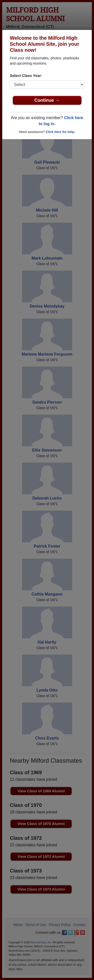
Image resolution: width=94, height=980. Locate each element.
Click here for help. (60, 132)
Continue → (47, 100)
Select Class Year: (26, 76)
